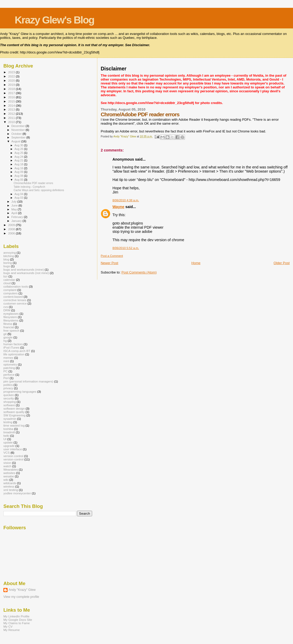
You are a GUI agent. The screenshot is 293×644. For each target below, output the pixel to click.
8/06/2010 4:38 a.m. (126, 200)
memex (8, 358)
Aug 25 (19, 153)
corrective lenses (15, 300)
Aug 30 (19, 145)
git (5, 334)
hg (5, 341)
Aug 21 (19, 160)
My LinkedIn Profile (16, 616)
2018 (12, 89)
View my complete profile (21, 597)
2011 (12, 118)
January (17, 221)
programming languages (20, 391)
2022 (12, 76)
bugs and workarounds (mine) (24, 269)
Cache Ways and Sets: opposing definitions (39, 190)
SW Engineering (14, 415)
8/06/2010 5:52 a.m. (126, 248)
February (18, 217)
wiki (6, 480)
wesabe (9, 476)
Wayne (118, 207)
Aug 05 (19, 180)
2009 (12, 225)
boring (8, 263)
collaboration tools (16, 286)
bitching (9, 256)
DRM (7, 310)
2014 (12, 105)
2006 (12, 233)
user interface (13, 449)
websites (9, 473)
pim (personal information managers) (28, 381)
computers (11, 293)
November (19, 130)
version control (13, 456)
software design (14, 408)
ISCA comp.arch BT (17, 351)
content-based (13, 297)
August (16, 141)
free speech (11, 330)
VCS (7, 452)
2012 (12, 114)
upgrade (9, 446)
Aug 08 (19, 176)
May (15, 209)
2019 (12, 85)
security (9, 398)
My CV (8, 626)
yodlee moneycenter (17, 493)
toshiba (8, 429)
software (9, 405)
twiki (6, 436)
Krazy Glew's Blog (54, 20)
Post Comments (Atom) (139, 272)
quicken (9, 395)
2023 (12, 72)
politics (8, 385)
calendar (9, 280)
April (15, 213)
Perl (6, 378)
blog (6, 259)
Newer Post (109, 263)
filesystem (10, 317)
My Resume (12, 630)
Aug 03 (19, 198)
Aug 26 (19, 149)
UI (5, 439)
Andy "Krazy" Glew (22, 590)
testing (8, 422)
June (15, 205)
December (19, 126)
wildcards (10, 483)
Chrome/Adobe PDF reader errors (33, 183)
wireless (9, 486)
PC (5, 371)
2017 (12, 93)
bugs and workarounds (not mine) (26, 273)
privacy (8, 388)
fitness (8, 324)
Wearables (11, 469)
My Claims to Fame (17, 623)
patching (9, 368)
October (17, 134)
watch (7, 466)
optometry (10, 364)
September (19, 137)
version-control (13, 459)
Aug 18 (19, 164)
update (8, 442)
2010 (12, 122)
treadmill (9, 432)
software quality (14, 412)
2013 (12, 109)
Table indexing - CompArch (29, 187)
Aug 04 (19, 194)
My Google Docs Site (18, 620)
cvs (6, 307)
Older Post (282, 263)
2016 (12, 97)
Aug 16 (19, 168)
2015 (12, 101)
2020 (12, 80)
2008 (12, 229)
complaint (10, 290)
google (8, 337)
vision (7, 463)
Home (196, 263)
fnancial (9, 327)
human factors (13, 344)
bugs (7, 266)
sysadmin (10, 419)
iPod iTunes (11, 347)
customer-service (15, 303)
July (14, 202)
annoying (10, 253)
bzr (5, 276)
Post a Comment (112, 256)
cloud (7, 283)
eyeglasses (11, 314)
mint (6, 361)
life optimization (14, 354)
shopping (10, 402)
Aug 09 (19, 172)
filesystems (11, 320)
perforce (9, 375)
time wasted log (14, 425)
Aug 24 (19, 157)
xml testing (11, 490)
